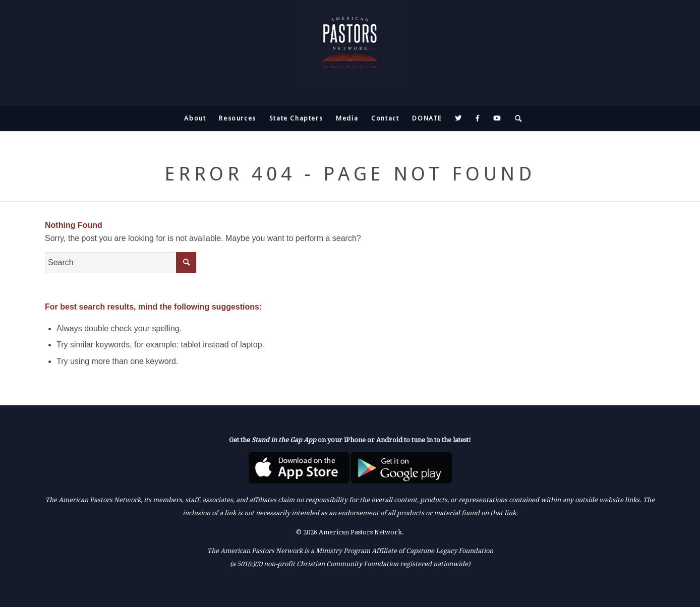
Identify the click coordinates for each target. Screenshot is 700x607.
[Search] (515, 118)
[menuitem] (195, 118)
